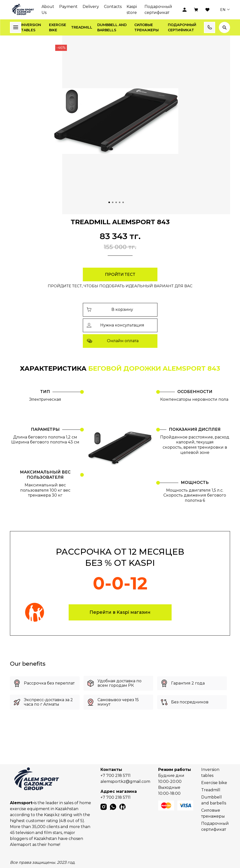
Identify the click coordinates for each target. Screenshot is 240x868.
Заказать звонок (210, 27)
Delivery (91, 7)
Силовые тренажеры (146, 27)
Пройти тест (120, 274)
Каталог (16, 27)
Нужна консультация (116, 325)
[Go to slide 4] (120, 202)
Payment (68, 7)
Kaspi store (132, 10)
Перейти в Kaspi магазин (120, 612)
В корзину (110, 309)
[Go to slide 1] (109, 202)
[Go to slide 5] (123, 202)
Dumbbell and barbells (112, 27)
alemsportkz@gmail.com (125, 781)
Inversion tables (31, 27)
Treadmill (82, 27)
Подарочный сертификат (158, 10)
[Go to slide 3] (116, 202)
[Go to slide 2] (113, 202)
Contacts (113, 7)
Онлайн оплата (113, 341)
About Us (48, 10)
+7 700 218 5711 (116, 776)
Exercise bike (58, 27)
